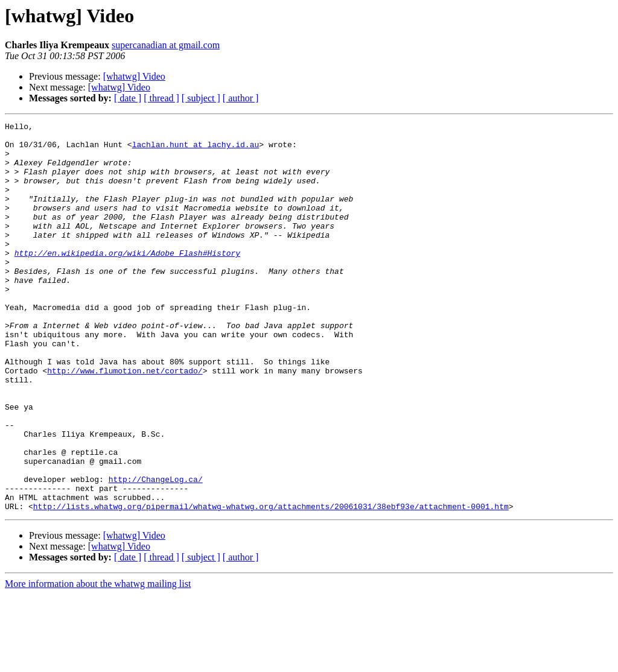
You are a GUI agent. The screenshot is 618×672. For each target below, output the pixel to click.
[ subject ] (201, 98)
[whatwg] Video (134, 76)
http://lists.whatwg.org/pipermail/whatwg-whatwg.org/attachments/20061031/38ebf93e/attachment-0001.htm (271, 584)
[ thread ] (161, 98)
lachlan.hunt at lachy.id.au (196, 150)
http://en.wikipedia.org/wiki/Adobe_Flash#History (127, 280)
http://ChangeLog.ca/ (156, 551)
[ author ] (241, 98)
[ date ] (128, 98)
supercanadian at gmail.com (166, 45)
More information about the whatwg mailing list (98, 661)
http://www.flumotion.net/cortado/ (125, 421)
